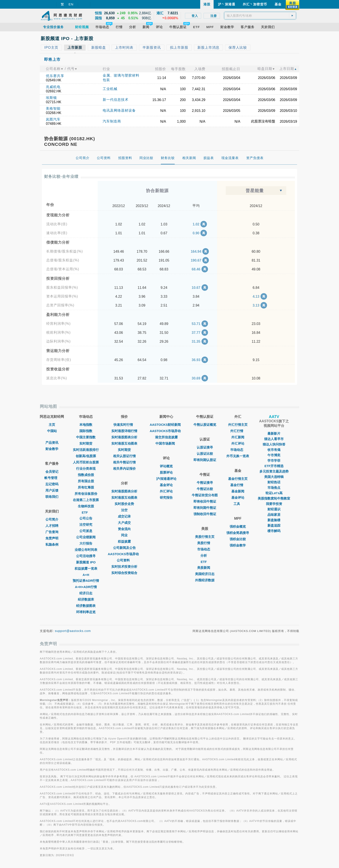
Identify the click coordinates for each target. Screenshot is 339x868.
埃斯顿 (51, 98)
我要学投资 (274, 504)
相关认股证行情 (124, 456)
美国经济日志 (205, 574)
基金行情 (238, 485)
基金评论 (166, 485)
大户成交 (124, 523)
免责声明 (52, 538)
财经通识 (274, 509)
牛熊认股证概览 (205, 425)
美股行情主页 (205, 537)
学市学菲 (274, 461)
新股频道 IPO (86, 562)
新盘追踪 (274, 525)
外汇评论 (166, 491)
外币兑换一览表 (238, 456)
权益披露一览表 (86, 568)
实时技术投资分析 (124, 567)
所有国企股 (86, 481)
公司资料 (124, 560)
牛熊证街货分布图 (205, 495)
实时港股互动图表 (124, 443)
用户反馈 (52, 490)
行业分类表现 (86, 469)
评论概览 (166, 466)
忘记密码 (52, 484)
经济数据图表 (86, 606)
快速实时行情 (124, 425)
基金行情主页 (238, 479)
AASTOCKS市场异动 (125, 554)
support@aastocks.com (73, 631)
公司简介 (52, 519)
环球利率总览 (86, 612)
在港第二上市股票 (86, 500)
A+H (86, 575)
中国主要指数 (86, 437)
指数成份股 (86, 475)
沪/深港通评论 (166, 479)
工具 (238, 504)
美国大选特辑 (274, 477)
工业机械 (110, 89)
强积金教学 (238, 545)
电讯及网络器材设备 (119, 110)
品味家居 (274, 515)
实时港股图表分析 (124, 437)
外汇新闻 (238, 437)
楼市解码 (274, 531)
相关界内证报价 (124, 469)
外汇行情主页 (238, 425)
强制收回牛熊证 (205, 514)
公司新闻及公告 (124, 548)
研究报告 (166, 497)
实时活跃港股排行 (86, 450)
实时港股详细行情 (124, 431)
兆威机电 (53, 87)
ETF (86, 512)
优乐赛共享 (55, 76)
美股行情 (205, 543)
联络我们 (52, 497)
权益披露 (124, 541)
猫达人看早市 (274, 439)
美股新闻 (205, 568)
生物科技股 (86, 506)
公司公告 (86, 518)
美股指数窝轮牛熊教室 (274, 498)
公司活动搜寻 (86, 556)
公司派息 (86, 531)
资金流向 (124, 529)
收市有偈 (274, 450)
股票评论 (166, 472)
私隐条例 (52, 544)
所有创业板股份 (86, 494)
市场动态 (205, 549)
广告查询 (52, 532)
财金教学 (52, 449)
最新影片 (274, 433)
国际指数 (86, 431)
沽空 (124, 510)
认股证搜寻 (205, 447)
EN (71, 4)
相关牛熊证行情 (124, 462)
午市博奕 (274, 455)
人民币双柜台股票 (86, 462)
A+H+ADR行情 (86, 587)
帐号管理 (52, 478)
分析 (205, 555)
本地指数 (86, 425)
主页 (52, 425)
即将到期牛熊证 (205, 508)
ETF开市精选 (274, 466)
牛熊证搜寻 (205, 483)
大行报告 (86, 543)
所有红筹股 (86, 487)
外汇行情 (238, 431)
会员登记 (52, 472)
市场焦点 (274, 488)
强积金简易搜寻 (238, 533)
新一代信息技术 (116, 100)
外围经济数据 (205, 580)
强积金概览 (238, 526)
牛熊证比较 (205, 489)
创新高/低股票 (86, 456)
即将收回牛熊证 (205, 501)
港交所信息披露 (166, 437)
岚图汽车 (53, 119)
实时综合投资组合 (124, 573)
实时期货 (86, 443)
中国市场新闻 (166, 443)
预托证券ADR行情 (86, 581)
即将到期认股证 (205, 460)
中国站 (52, 431)
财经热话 (274, 482)
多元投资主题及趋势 (274, 471)
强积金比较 (238, 539)
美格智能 (53, 108)
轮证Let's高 (274, 493)
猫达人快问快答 (274, 444)
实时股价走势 (124, 504)
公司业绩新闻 (86, 537)
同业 (124, 535)
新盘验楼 (274, 520)
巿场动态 (238, 450)
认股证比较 (205, 454)
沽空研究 (86, 525)
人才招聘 (52, 526)
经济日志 (86, 593)
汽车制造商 (112, 121)
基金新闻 (238, 491)
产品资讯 (52, 443)
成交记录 (124, 516)
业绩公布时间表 (86, 550)
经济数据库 (86, 599)
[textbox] (260, 16)
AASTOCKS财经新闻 (166, 425)
